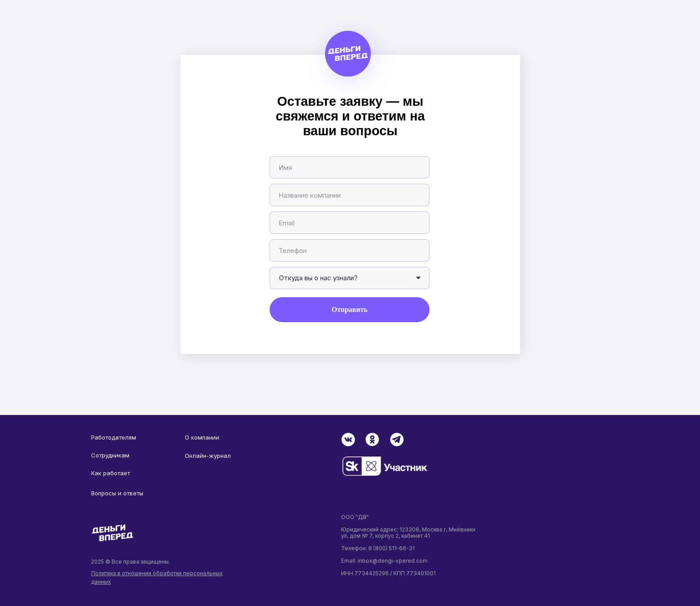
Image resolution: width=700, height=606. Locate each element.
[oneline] (350, 195)
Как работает (110, 473)
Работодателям (114, 437)
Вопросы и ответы (117, 493)
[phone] (350, 250)
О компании (202, 437)
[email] (350, 223)
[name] (350, 167)
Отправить (350, 309)
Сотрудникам (110, 455)
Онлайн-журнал (208, 456)
